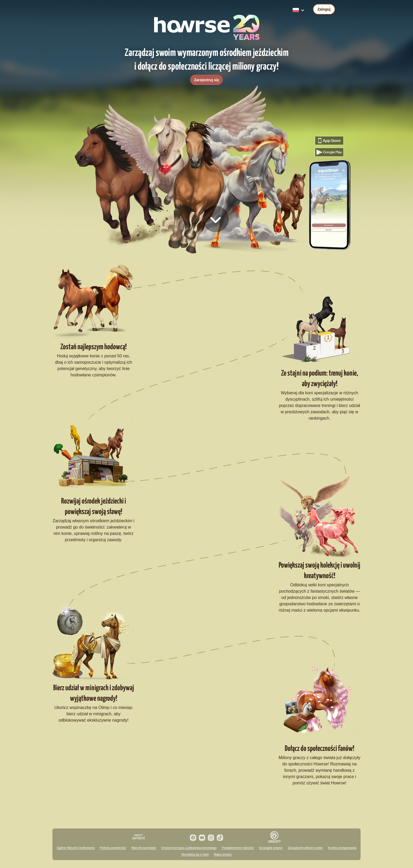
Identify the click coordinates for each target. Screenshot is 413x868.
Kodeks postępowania (342, 848)
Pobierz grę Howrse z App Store (329, 141)
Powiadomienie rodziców (238, 848)
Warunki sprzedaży (144, 848)
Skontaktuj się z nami (195, 854)
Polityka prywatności (113, 848)
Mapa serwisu (223, 854)
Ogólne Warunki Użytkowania (76, 848)
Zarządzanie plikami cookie (305, 848)
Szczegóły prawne (271, 848)
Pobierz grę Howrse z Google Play (329, 152)
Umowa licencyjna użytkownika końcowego (189, 848)
